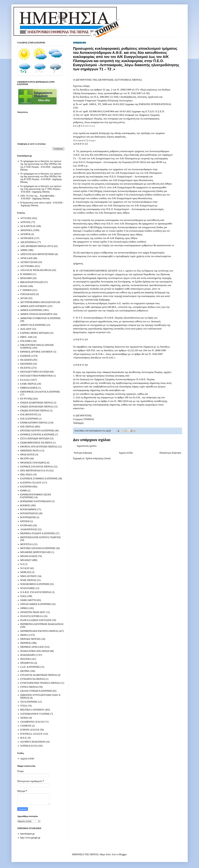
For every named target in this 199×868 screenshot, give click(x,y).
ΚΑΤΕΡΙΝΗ (26, 487)
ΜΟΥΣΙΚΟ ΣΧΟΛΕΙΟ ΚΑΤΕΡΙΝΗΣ (38, 548)
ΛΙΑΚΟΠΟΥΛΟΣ (29, 529)
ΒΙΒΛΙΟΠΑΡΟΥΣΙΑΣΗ (32, 282)
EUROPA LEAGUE (30, 730)
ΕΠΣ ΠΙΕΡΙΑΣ (27, 427)
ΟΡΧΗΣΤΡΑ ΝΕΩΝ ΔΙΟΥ (33, 612)
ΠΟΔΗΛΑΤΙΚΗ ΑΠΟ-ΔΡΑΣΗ (35, 651)
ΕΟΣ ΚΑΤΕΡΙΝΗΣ (29, 419)
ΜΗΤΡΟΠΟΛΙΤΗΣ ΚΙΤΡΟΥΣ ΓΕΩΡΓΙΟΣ (41, 537)
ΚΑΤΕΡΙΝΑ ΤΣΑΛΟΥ (31, 483)
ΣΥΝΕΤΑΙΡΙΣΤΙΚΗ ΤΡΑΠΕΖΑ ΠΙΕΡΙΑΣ (40, 683)
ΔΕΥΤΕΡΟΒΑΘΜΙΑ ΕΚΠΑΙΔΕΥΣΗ (38, 302)
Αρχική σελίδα (126, 453)
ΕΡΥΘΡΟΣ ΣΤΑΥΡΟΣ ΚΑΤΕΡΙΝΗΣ (37, 435)
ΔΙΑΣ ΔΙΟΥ (26, 329)
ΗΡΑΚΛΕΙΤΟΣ (28, 455)
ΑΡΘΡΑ (24, 250)
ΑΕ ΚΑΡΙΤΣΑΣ (28, 226)
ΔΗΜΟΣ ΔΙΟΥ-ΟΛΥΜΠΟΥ (34, 306)
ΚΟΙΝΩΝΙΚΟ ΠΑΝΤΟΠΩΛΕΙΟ (36, 501)
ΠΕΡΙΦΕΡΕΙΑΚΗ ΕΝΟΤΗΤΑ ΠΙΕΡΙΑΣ (39, 631)
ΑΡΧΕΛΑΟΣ (27, 258)
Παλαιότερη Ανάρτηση (170, 453)
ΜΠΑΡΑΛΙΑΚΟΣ (29, 556)
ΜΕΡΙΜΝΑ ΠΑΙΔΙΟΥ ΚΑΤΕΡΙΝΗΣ (38, 533)
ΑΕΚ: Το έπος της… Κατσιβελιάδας (37, 196)
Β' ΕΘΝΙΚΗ (26, 274)
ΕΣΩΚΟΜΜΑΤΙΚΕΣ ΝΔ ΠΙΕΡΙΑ (36, 443)
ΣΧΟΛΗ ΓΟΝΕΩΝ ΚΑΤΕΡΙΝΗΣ (36, 691)
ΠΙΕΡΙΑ (24, 635)
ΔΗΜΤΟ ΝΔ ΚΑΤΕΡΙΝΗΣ (33, 325)
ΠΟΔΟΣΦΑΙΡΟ (28, 655)
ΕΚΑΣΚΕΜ (26, 360)
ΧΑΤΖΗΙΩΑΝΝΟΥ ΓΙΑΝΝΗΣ (35, 714)
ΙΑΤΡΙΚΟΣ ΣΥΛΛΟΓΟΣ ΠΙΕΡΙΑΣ (37, 467)
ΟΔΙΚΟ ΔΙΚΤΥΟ (28, 600)
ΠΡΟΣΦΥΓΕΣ (27, 663)
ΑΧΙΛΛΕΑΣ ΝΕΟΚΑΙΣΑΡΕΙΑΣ (36, 270)
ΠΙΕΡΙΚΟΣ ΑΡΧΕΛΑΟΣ (32, 647)
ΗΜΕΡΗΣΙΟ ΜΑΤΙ (29, 451)
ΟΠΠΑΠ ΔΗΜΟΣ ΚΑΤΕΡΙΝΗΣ (36, 604)
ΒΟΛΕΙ (24, 286)
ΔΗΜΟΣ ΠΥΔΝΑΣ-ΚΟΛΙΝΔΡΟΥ (36, 314)
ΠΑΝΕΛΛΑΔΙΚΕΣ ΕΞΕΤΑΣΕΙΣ (36, 620)
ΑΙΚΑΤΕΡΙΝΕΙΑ (28, 242)
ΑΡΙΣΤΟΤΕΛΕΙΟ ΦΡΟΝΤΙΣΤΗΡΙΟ (37, 254)
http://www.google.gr (30, 838)
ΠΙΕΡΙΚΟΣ (26, 643)
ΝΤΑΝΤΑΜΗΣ (27, 588)
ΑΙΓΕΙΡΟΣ (25, 234)
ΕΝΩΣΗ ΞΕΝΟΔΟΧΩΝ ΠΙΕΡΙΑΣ (37, 407)
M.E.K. (24, 738)
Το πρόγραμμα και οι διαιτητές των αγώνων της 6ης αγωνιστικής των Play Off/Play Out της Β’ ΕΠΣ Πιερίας (41, 176)
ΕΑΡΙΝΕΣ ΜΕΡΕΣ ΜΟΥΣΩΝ (35, 333)
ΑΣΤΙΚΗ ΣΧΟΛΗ (29, 262)
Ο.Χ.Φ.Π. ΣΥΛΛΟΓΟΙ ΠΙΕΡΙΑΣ (36, 592)
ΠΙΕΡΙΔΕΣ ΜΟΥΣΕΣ (30, 639)
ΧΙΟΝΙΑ (24, 718)
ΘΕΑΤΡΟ (25, 458)
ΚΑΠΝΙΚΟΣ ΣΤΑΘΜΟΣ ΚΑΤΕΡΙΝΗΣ (39, 478)
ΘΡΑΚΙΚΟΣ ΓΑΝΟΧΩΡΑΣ (33, 463)
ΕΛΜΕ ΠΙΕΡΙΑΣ (28, 384)
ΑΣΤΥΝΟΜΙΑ (27, 266)
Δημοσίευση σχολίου (87, 446)
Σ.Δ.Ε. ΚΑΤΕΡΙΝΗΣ (30, 667)
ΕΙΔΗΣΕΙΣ (25, 356)
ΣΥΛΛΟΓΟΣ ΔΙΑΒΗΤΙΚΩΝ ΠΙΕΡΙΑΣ (39, 675)
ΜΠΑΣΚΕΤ (26, 560)
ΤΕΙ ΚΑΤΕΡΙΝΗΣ (29, 702)
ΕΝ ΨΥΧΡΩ (26, 399)
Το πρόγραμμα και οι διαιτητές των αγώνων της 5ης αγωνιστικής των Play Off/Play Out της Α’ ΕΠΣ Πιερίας (41, 164)
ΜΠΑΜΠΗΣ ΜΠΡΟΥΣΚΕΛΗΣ (36, 552)
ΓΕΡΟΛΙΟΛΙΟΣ (28, 294)
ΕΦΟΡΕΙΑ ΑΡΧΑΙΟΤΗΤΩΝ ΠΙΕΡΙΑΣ (39, 447)
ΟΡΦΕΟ (24, 608)
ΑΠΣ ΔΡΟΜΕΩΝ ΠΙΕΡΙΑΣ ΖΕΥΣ (37, 246)
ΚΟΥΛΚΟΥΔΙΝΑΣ (29, 513)
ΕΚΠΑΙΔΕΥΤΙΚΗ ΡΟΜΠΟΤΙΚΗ (36, 376)
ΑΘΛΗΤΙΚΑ (26, 230)
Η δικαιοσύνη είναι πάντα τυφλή (36, 203)
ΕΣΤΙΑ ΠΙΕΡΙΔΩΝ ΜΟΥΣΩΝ (35, 438)
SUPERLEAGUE (29, 746)
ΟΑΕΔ (23, 596)
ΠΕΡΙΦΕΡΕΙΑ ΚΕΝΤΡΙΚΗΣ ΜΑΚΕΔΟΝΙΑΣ (42, 624)
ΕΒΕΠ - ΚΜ (26, 337)
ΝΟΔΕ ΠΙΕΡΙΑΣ (28, 580)
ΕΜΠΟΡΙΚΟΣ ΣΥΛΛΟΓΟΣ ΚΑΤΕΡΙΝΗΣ (40, 392)
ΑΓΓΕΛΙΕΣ (26, 218)
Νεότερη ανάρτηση (83, 453)
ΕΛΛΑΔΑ (25, 380)
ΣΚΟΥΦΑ (25, 671)
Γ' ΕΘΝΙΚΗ (26, 290)
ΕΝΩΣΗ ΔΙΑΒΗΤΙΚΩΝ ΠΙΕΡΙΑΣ (37, 403)
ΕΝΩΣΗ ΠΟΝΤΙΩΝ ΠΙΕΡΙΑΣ (35, 411)
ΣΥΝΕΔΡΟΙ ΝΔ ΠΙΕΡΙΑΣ (33, 679)
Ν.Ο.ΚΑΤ (25, 568)
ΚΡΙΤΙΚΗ (25, 521)
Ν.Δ (22, 564)
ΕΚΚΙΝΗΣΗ (26, 364)
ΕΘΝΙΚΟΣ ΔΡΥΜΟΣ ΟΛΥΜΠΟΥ (37, 352)
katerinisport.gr (27, 834)
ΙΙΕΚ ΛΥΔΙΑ (26, 475)
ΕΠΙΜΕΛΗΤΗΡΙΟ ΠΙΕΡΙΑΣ (34, 423)
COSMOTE (26, 726)
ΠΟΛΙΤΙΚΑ (26, 659)
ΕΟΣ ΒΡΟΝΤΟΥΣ (29, 415)
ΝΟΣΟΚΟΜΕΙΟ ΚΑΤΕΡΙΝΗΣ (35, 584)
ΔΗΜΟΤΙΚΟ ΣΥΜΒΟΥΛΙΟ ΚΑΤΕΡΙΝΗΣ (40, 318)
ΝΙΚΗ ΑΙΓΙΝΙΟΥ (29, 576)
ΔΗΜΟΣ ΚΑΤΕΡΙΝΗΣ (31, 310)
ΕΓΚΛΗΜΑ (26, 341)
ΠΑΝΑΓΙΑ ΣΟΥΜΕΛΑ (32, 616)
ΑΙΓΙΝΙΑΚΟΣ (27, 238)
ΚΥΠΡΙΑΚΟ (26, 525)
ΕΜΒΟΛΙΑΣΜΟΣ (29, 388)
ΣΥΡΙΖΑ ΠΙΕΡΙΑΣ (29, 687)
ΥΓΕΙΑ (24, 706)
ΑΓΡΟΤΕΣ (25, 222)
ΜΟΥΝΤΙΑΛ (27, 544)
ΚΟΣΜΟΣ (25, 505)
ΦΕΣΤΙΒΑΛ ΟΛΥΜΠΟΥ (32, 710)
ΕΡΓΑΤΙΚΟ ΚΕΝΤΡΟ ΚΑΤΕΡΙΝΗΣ (37, 431)
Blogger (123, 854)
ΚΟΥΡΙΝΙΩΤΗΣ (28, 517)
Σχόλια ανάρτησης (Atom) (98, 458)
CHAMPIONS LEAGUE (32, 722)
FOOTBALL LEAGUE (31, 734)
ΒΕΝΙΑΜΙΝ (26, 278)
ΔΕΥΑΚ (24, 298)
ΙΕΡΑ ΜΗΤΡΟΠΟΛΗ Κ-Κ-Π (34, 471)
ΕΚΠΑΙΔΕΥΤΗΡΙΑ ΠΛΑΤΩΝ (35, 372)
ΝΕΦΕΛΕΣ (26, 572)
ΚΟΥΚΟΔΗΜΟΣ (28, 509)
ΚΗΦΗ (24, 491)
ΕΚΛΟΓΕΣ (26, 368)
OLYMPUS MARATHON (33, 742)
